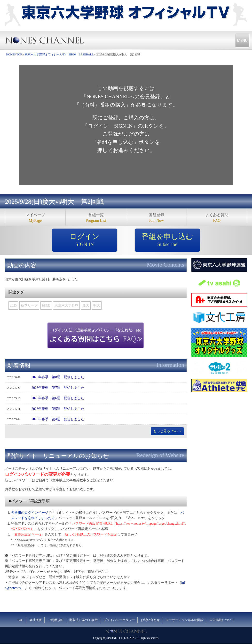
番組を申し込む (167, 240)
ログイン (85, 240)
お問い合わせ (150, 620)
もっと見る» (167, 431)
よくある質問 (217, 218)
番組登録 (156, 218)
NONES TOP (14, 54)
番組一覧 (96, 218)
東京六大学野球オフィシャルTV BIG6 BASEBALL (59, 54)
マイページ (35, 218)
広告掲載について (222, 620)
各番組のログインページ (30, 513)
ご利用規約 (56, 620)
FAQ (20, 620)
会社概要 (36, 620)
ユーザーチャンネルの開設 (185, 620)
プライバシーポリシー (119, 620)
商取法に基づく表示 (83, 620)
